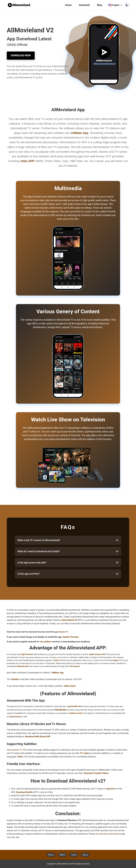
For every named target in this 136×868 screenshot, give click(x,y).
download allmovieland (110, 834)
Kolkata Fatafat (76, 713)
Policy (51, 855)
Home (68, 5)
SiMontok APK (23, 666)
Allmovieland (15, 717)
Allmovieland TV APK (17, 750)
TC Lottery (85, 753)
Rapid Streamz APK (97, 654)
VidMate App (57, 673)
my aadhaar (46, 642)
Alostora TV (63, 632)
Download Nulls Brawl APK (38, 737)
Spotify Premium (71, 637)
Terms (74, 855)
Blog (99, 5)
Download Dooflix (24, 792)
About (85, 855)
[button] (127, 5)
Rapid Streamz (27, 654)
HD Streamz (75, 666)
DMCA (62, 855)
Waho (20, 757)
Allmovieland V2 (69, 620)
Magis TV (117, 660)
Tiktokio (15, 679)
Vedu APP (27, 161)
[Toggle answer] (117, 540)
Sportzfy (110, 789)
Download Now (21, 55)
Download (84, 5)
